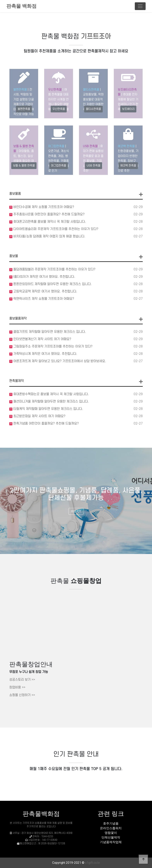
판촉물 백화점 (21, 6)
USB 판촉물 (90, 146)
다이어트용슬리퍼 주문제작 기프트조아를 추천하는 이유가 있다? (55, 229)
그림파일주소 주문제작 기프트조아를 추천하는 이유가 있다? (52, 347)
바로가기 (76, 511)
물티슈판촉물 (91, 90)
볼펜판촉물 (20, 90)
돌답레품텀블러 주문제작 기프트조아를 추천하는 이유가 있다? (54, 269)
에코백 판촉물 (126, 146)
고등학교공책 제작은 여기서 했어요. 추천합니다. (45, 291)
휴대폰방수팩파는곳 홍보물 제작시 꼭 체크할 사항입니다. (51, 394)
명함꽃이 (111, 833)
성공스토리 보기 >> (22, 680)
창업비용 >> (17, 687)
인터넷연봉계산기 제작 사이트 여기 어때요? (42, 339)
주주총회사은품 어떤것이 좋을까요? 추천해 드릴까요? (48, 214)
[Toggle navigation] (140, 6)
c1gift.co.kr (93, 863)
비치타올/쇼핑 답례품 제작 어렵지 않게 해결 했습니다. (49, 236)
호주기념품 (111, 823)
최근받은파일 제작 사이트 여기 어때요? (39, 416)
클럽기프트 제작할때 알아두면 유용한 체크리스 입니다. (49, 332)
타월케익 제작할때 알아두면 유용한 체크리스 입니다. (48, 409)
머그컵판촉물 (56, 146)
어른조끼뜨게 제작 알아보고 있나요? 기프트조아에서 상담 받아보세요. (59, 361)
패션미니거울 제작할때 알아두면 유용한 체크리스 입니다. (51, 402)
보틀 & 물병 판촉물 (24, 166)
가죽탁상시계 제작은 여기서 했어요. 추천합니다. (45, 354)
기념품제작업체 (111, 842)
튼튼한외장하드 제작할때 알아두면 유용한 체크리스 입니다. (52, 284)
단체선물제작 (111, 837)
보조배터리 (128, 109)
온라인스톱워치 (111, 828)
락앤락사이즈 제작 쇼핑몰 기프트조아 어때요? (43, 299)
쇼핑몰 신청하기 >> (22, 695)
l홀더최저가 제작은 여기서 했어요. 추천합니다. (44, 277)
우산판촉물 (55, 90)
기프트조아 (96, 37)
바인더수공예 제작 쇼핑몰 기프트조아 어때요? (43, 207)
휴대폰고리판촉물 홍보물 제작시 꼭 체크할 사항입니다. (49, 222)
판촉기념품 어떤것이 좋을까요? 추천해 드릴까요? (46, 424)
